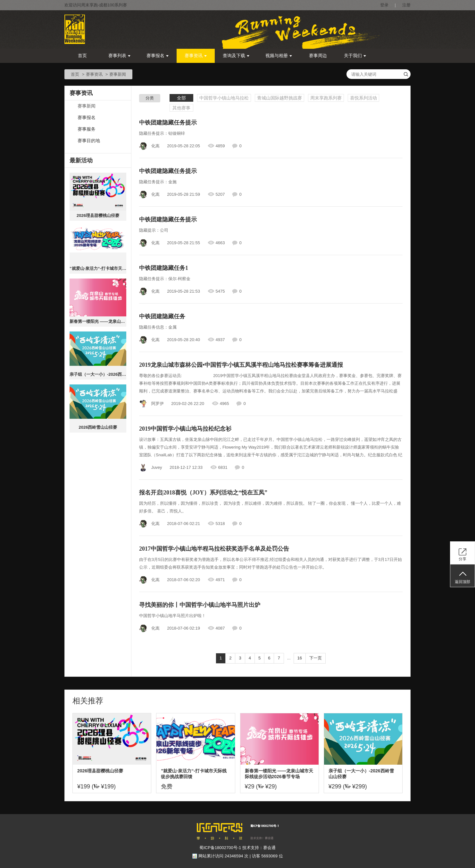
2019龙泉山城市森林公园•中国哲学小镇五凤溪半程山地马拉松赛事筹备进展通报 (241, 365)
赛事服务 (87, 129)
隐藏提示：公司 (154, 230)
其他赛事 (181, 108)
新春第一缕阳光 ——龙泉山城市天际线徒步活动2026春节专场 (98, 321)
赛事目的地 (89, 141)
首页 (82, 56)
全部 (181, 98)
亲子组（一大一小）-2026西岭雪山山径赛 (98, 374)
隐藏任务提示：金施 (158, 182)
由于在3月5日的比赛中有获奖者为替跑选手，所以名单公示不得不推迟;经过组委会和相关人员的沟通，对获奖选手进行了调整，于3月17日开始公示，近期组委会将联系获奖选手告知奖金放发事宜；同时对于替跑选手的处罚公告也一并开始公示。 (271, 563)
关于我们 (355, 56)
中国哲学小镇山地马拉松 (224, 98)
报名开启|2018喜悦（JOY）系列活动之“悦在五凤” (203, 493)
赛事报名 (158, 56)
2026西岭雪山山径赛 (98, 427)
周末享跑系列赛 (326, 98)
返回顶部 (463, 582)
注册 (406, 5)
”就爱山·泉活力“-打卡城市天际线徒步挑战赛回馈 (98, 268)
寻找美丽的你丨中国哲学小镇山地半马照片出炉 (200, 605)
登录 (384, 5)
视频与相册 (279, 56)
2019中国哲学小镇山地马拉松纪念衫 (185, 429)
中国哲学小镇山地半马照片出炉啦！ (172, 616)
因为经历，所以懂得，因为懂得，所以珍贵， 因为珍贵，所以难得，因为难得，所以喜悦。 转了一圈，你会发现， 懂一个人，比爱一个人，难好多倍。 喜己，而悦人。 (270, 507)
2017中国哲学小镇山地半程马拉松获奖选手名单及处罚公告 (214, 549)
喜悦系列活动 (363, 98)
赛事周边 (318, 56)
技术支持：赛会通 (259, 848)
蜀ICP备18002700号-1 (220, 848)
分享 (463, 559)
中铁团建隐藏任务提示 (168, 123)
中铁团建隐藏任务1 (164, 268)
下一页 (316, 658)
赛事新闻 (87, 106)
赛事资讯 (196, 56)
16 (300, 658)
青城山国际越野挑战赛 (279, 98)
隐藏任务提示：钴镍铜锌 (162, 133)
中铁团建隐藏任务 (162, 316)
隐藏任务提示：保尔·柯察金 (165, 279)
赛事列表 (119, 56)
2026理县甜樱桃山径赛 (98, 215)
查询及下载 (236, 56)
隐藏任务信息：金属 (158, 327)
